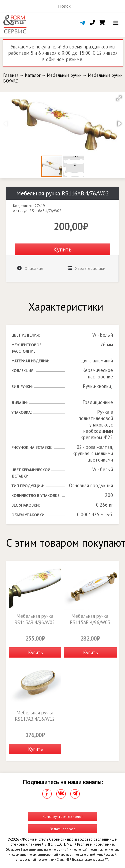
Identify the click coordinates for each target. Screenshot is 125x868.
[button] (119, 98)
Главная (11, 75)
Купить (62, 249)
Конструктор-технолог (62, 816)
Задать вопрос (63, 829)
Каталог (33, 75)
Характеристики (86, 268)
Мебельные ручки (64, 75)
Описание (30, 268)
